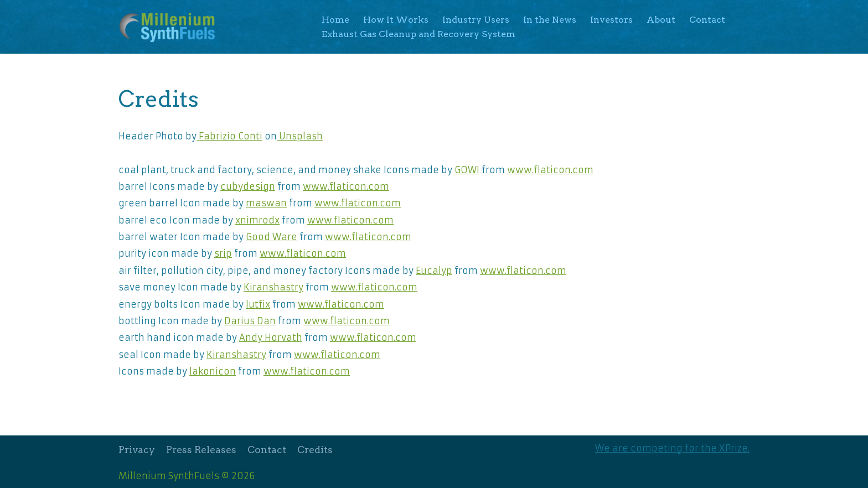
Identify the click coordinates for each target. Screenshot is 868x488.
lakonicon (213, 371)
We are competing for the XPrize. (672, 448)
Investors (611, 20)
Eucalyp (434, 271)
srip (223, 253)
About (661, 20)
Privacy (137, 450)
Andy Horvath (271, 338)
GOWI (467, 170)
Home (335, 20)
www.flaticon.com (550, 170)
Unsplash (300, 136)
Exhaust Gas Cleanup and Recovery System (418, 34)
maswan (266, 203)
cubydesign (248, 186)
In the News (550, 20)
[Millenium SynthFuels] (170, 27)
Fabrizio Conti (229, 136)
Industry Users (476, 20)
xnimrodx (257, 220)
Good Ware (272, 237)
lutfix (258, 304)
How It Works (396, 20)
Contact (707, 20)
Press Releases (201, 450)
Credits (315, 450)
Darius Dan (250, 321)
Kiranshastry (273, 287)
